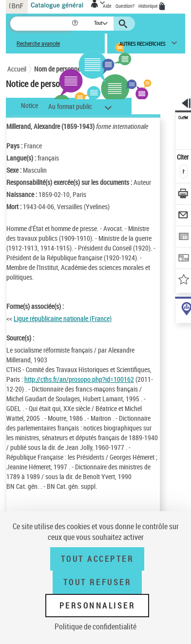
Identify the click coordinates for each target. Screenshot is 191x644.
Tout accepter (97, 559)
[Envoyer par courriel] (183, 216)
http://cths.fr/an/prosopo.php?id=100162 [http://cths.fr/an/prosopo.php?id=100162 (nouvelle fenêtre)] (79, 379)
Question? (125, 6)
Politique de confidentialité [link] (95, 626)
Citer (183, 157)
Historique (149, 6)
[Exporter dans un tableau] (183, 238)
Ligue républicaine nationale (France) (63, 318)
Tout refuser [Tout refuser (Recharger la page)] (97, 582)
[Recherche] (41, 24)
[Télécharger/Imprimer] (183, 195)
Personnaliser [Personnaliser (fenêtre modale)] (97, 606)
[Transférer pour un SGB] (183, 259)
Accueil (17, 69)
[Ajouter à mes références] (183, 280)
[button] (76, 24)
